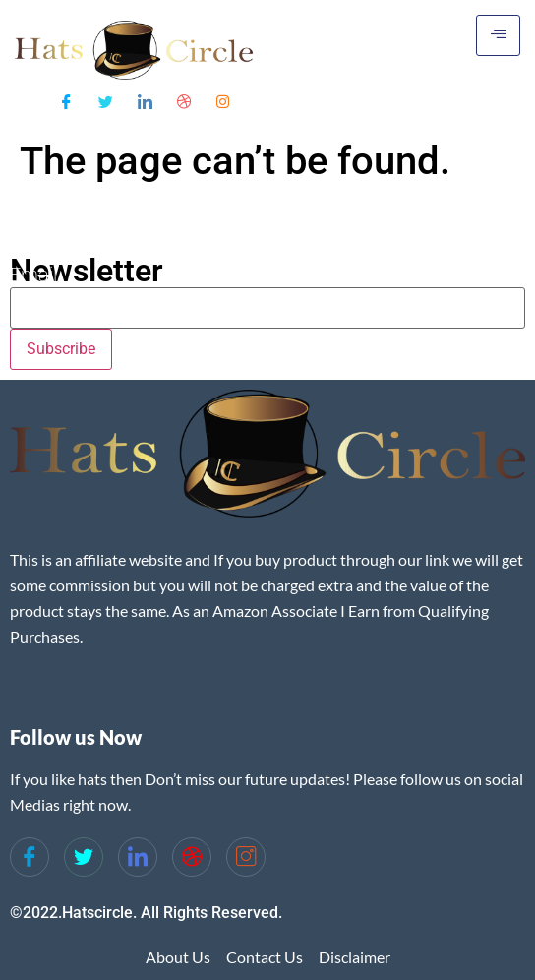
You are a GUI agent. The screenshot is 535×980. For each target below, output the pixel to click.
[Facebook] (66, 100)
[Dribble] (184, 100)
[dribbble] (192, 857)
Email (33, 275)
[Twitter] (106, 100)
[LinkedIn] (145, 100)
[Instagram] (223, 100)
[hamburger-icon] (498, 35)
